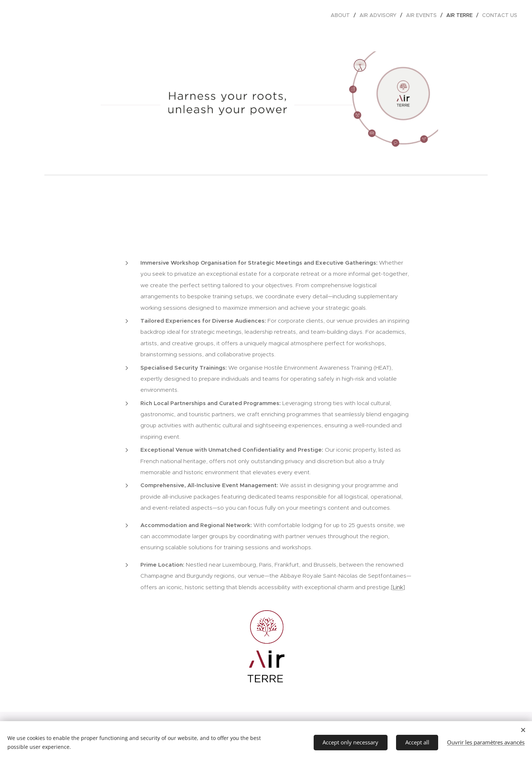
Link (398, 587)
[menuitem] (342, 15)
